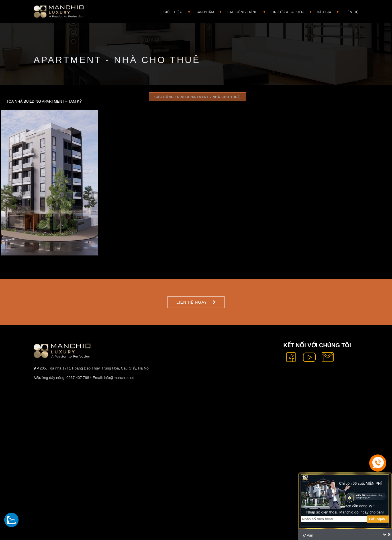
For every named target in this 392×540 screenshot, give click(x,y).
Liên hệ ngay (192, 302)
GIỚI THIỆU (173, 12)
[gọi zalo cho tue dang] (11, 520)
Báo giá (324, 12)
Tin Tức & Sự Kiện (287, 12)
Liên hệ (351, 12)
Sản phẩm (205, 12)
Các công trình (243, 12)
